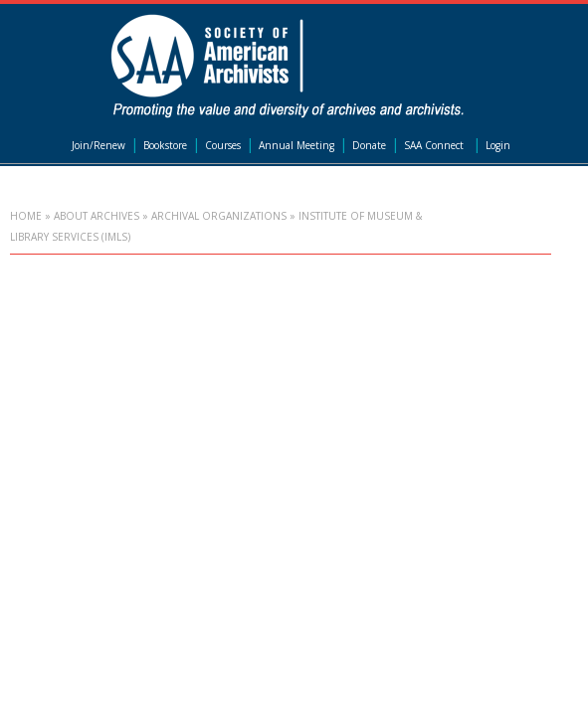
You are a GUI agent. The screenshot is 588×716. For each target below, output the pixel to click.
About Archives (97, 216)
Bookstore (165, 145)
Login (498, 145)
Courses (223, 145)
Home (26, 216)
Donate (369, 145)
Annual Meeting (296, 145)
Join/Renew (98, 145)
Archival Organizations (219, 216)
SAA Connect (434, 145)
